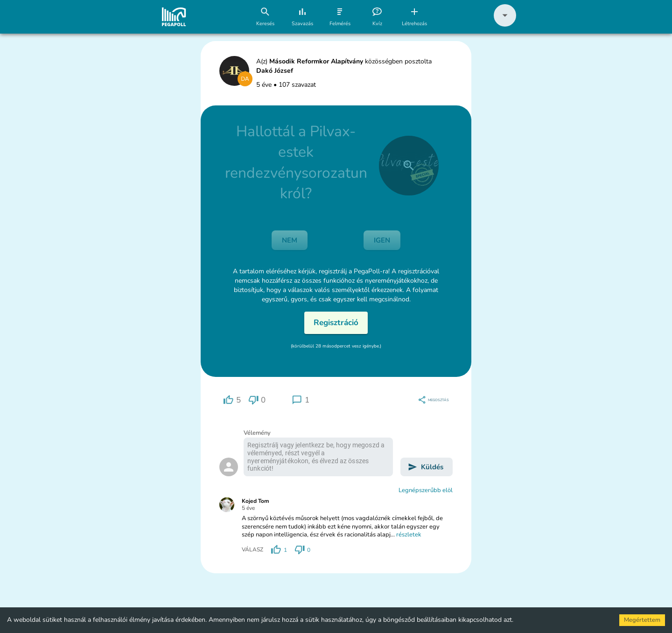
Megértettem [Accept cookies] (642, 620)
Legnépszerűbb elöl (426, 490)
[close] (409, 166)
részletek (409, 535)
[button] (505, 24)
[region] (232, 400)
